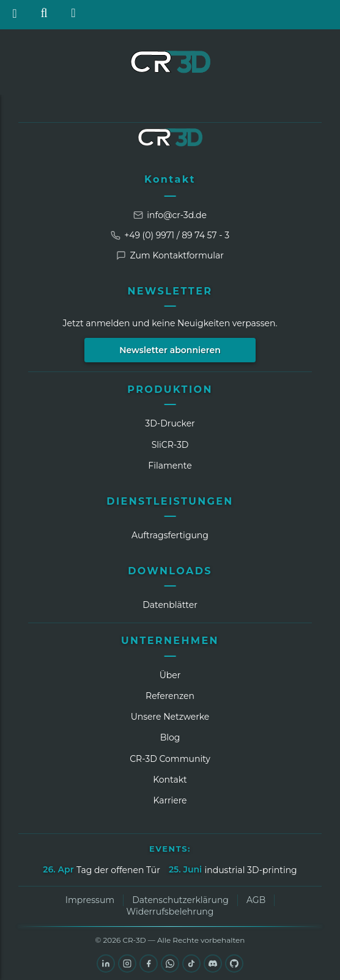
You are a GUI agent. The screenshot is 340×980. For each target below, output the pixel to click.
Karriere (170, 800)
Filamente (170, 466)
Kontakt (170, 179)
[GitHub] (234, 964)
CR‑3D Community (170, 759)
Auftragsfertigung (170, 535)
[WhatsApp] (170, 964)
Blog (170, 737)
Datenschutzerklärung (180, 900)
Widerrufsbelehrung (170, 912)
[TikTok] (191, 964)
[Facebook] (149, 964)
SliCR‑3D (170, 445)
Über (170, 675)
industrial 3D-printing (250, 870)
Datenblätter (170, 605)
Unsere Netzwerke (170, 717)
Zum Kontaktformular (170, 255)
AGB (256, 900)
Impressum (90, 900)
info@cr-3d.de (170, 215)
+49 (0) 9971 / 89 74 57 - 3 (170, 235)
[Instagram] (127, 964)
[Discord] (213, 964)
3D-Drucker (170, 423)
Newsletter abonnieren (170, 350)
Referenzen (170, 696)
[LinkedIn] (106, 964)
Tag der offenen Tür (118, 870)
